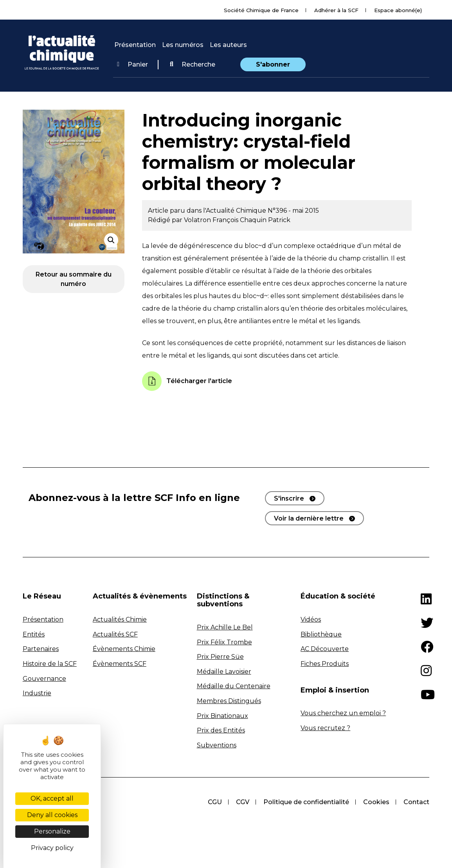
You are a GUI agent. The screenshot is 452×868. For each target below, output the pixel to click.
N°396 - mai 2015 (293, 211)
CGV (243, 802)
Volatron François (212, 220)
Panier (132, 64)
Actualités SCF (115, 634)
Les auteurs (228, 45)
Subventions (217, 745)
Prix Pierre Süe (220, 657)
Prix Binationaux (222, 716)
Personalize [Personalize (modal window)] (52, 831)
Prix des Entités (221, 730)
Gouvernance (44, 679)
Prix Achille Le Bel (225, 627)
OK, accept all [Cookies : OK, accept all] (52, 798)
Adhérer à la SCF (336, 10)
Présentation (135, 45)
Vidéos (311, 619)
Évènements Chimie (124, 649)
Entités (34, 634)
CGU (215, 802)
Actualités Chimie (120, 619)
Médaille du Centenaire (234, 686)
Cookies (376, 802)
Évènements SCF (120, 664)
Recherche (193, 64)
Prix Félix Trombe (224, 642)
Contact (416, 802)
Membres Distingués (229, 701)
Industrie (37, 693)
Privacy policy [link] (52, 848)
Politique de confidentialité (306, 802)
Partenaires (41, 649)
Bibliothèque (321, 634)
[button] (193, 65)
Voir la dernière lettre (309, 518)
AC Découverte (325, 649)
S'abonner (273, 64)
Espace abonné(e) (398, 10)
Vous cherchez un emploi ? (343, 713)
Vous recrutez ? (325, 728)
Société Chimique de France (261, 10)
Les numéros (183, 45)
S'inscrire (289, 498)
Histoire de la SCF (50, 664)
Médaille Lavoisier (224, 672)
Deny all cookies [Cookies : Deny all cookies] (52, 815)
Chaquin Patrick (265, 220)
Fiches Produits (325, 664)
